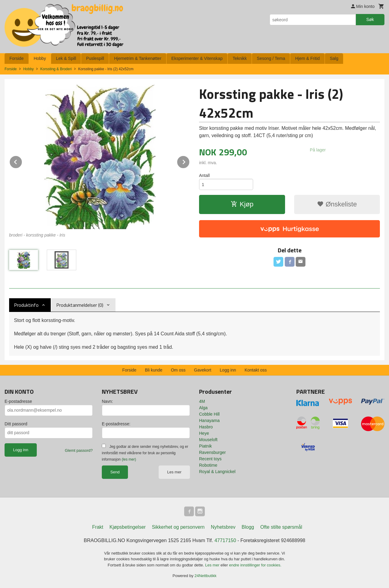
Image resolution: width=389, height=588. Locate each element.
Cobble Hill (209, 414)
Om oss (178, 370)
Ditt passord (16, 424)
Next (190, 161)
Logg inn (228, 370)
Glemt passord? (79, 450)
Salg (334, 58)
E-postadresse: (116, 424)
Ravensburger (212, 452)
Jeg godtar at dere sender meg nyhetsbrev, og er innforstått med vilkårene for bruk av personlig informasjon (145, 453)
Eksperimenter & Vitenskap (197, 58)
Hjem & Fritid (307, 58)
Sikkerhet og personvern (178, 527)
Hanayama (209, 420)
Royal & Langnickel (217, 472)
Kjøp (242, 204)
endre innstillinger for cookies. (255, 565)
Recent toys (210, 459)
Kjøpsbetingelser (127, 527)
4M (202, 401)
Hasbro (206, 427)
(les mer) (129, 459)
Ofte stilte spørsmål (281, 527)
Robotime (208, 465)
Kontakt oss (256, 370)
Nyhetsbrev (223, 527)
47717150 (225, 540)
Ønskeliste (337, 204)
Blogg (248, 527)
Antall (204, 175)
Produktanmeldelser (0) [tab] (80, 305)
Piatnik (205, 446)
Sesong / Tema (271, 58)
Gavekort (203, 370)
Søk (370, 19)
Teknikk (240, 58)
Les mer (174, 472)
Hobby (40, 58)
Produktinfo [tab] (26, 305)
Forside (17, 58)
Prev (22, 161)
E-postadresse (18, 401)
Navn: (107, 401)
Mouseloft (208, 440)
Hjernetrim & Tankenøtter (138, 58)
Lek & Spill (66, 58)
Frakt (98, 527)
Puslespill (95, 58)
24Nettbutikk (205, 576)
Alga (203, 408)
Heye (204, 433)
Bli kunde (154, 370)
